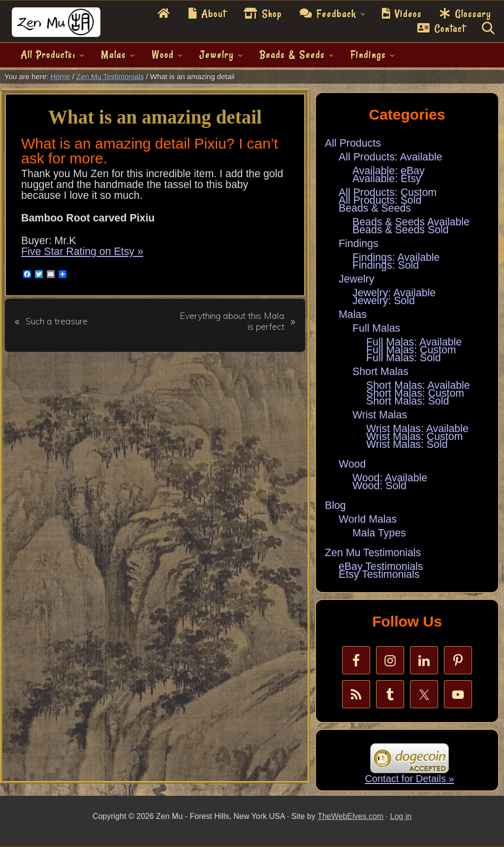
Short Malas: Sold (408, 401)
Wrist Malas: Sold (407, 444)
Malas (353, 314)
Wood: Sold (379, 486)
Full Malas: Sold (404, 358)
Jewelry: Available (394, 293)
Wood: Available (390, 478)
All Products (353, 143)
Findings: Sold (386, 265)
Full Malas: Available (414, 342)
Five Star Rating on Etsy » (82, 251)
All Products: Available (391, 157)
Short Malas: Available (418, 385)
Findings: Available (396, 257)
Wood (352, 464)
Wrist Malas (380, 415)
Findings (359, 244)
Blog (335, 505)
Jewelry (356, 279)
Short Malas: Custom (415, 393)
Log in (401, 816)
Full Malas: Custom (411, 350)
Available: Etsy (387, 179)
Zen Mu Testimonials (373, 553)
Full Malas (376, 328)
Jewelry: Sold (384, 301)
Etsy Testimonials (379, 574)
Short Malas (380, 372)
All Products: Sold (380, 200)
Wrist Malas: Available (417, 429)
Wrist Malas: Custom (414, 437)
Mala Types (379, 533)
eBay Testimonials (381, 566)
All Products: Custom (388, 192)
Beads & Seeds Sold (401, 230)
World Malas (368, 519)
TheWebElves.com (350, 816)
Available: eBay (389, 171)
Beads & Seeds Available (411, 222)
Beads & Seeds (375, 208)
